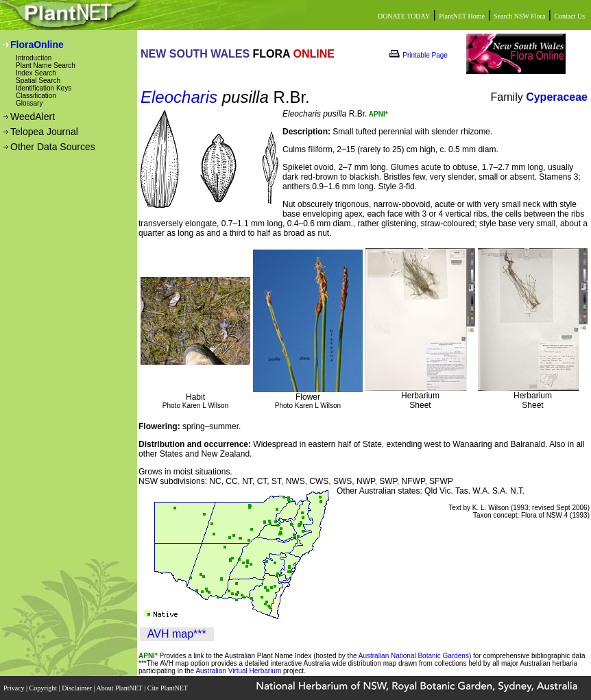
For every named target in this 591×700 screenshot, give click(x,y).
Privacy (15, 688)
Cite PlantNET (168, 688)
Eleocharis (179, 97)
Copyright (44, 688)
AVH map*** (177, 634)
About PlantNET (120, 688)
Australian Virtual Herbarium (238, 671)
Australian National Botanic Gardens (414, 656)
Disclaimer (77, 688)
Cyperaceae (557, 97)
